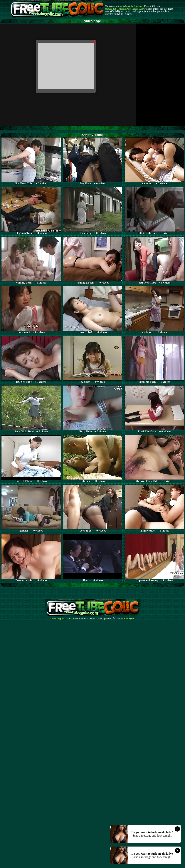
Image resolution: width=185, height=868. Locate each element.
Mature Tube (111, 9)
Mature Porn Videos (128, 9)
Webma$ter (128, 619)
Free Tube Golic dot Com (130, 6)
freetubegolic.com (60, 619)
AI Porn (143, 9)
